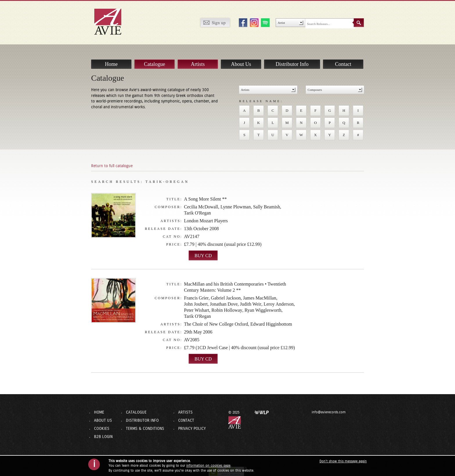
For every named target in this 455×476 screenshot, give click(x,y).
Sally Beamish (267, 207)
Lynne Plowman (236, 207)
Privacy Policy (192, 429)
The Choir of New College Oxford (216, 324)
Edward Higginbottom (271, 324)
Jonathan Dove (224, 304)
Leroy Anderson (279, 304)
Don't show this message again (343, 461)
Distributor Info (292, 58)
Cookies (102, 429)
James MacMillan (260, 298)
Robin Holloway (227, 310)
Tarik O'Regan (197, 213)
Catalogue (155, 58)
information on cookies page (208, 466)
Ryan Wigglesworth (263, 310)
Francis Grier (196, 298)
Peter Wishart (197, 310)
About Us (241, 58)
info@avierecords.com (314, 412)
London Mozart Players (206, 221)
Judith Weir (251, 304)
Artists (198, 58)
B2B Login (103, 437)
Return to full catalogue (112, 166)
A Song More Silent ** (205, 199)
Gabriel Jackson (226, 298)
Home (111, 58)
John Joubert (196, 304)
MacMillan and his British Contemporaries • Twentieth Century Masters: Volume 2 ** (235, 287)
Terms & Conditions (145, 429)
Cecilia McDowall (201, 207)
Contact (343, 58)
